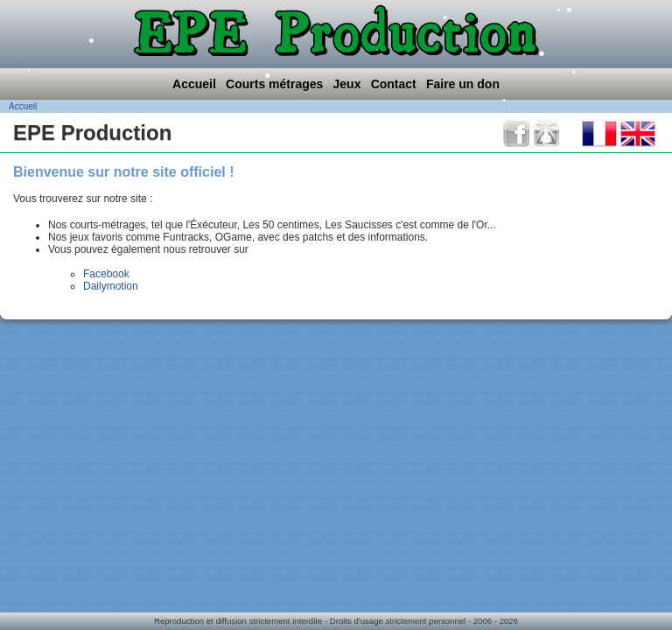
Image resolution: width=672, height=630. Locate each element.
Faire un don (463, 84)
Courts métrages (274, 84)
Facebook (106, 274)
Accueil (194, 84)
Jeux (347, 84)
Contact (394, 84)
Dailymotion (111, 286)
